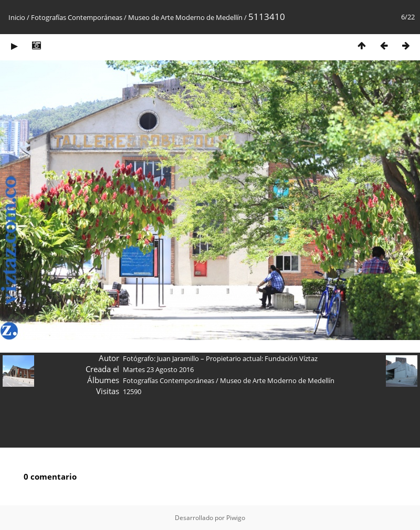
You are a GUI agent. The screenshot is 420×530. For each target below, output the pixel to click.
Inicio (17, 17)
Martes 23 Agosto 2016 (158, 369)
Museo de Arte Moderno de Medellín (185, 17)
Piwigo (236, 518)
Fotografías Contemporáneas (77, 17)
